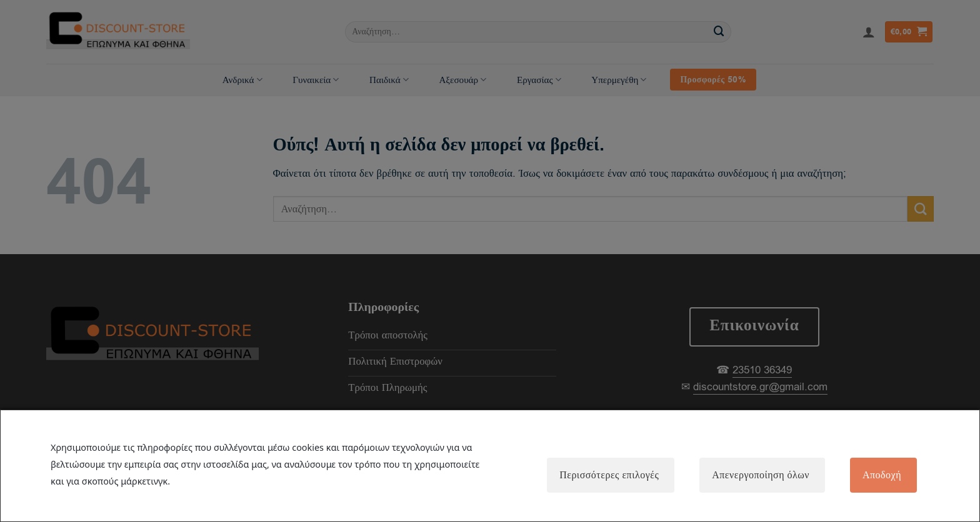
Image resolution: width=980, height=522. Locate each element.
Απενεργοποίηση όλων (761, 475)
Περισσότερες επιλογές (609, 475)
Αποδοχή (882, 475)
